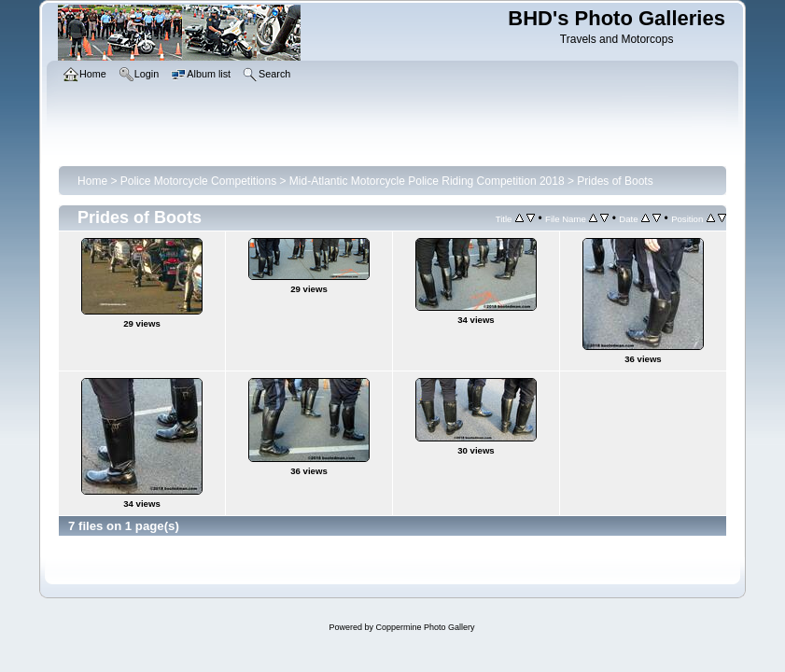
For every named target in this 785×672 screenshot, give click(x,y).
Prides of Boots (615, 181)
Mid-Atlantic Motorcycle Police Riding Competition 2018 (427, 181)
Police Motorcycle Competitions (198, 181)
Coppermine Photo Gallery (425, 627)
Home (92, 181)
